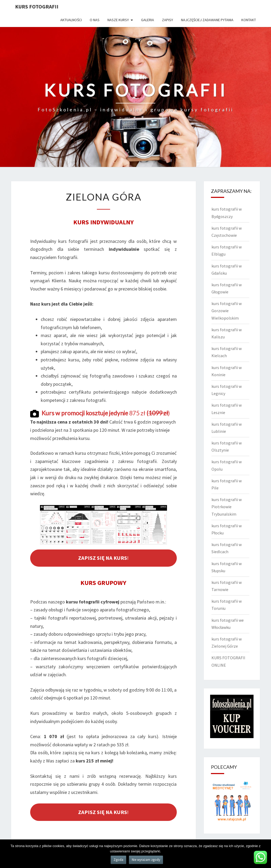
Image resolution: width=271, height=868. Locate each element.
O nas (95, 20)
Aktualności (71, 20)
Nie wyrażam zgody (146, 860)
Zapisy (168, 20)
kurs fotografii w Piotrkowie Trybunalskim (227, 507)
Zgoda (118, 860)
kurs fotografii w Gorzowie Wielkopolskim (227, 311)
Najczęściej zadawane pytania (207, 20)
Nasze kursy (118, 20)
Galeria (148, 20)
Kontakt (249, 20)
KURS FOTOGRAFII (37, 6)
